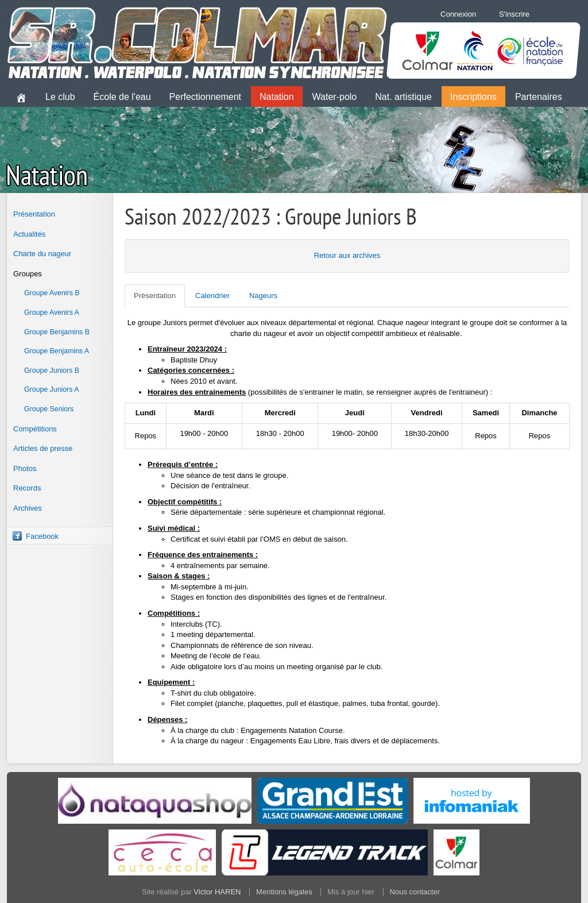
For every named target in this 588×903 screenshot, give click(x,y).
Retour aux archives (347, 255)
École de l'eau (122, 97)
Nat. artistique (403, 97)
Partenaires (539, 97)
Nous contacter (415, 892)
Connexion (458, 14)
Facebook (42, 536)
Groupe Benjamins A (57, 351)
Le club (60, 97)
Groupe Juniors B (52, 371)
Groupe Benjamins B (57, 332)
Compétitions (35, 429)
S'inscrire (514, 14)
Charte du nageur (42, 254)
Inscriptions (473, 97)
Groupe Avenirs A (52, 312)
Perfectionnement (205, 97)
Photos (25, 468)
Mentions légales (284, 892)
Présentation (34, 214)
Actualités (29, 234)
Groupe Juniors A (51, 389)
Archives (28, 508)
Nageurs (263, 296)
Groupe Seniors (49, 409)
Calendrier (212, 296)
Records (27, 488)
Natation (277, 97)
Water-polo (335, 97)
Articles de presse (43, 448)
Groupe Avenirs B (52, 293)
